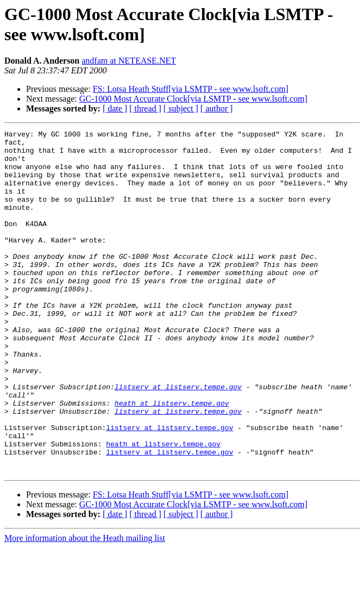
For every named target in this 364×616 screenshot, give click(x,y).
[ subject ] (181, 108)
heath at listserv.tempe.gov (172, 458)
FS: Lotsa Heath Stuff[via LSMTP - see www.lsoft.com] (191, 89)
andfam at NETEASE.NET (129, 61)
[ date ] (115, 108)
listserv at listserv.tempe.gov (178, 439)
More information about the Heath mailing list (85, 606)
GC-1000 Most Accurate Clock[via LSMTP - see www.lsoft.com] (193, 99)
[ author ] (217, 108)
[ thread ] (145, 108)
